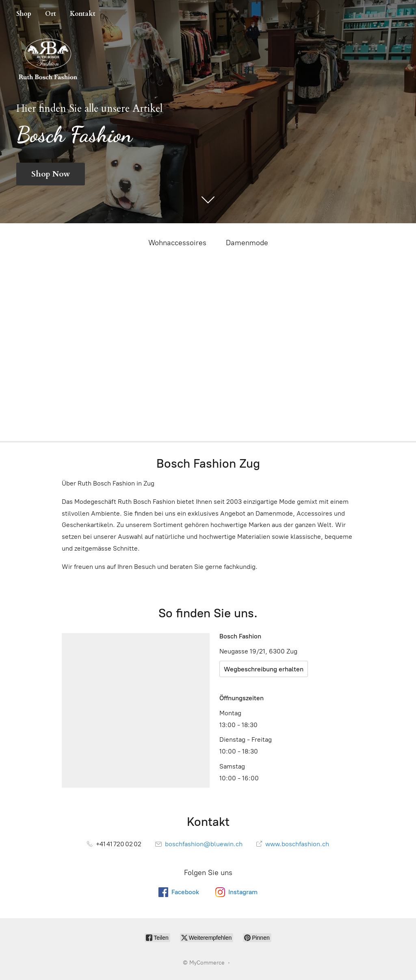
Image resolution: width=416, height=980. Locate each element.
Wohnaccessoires (177, 243)
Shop (24, 14)
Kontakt (83, 14)
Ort (51, 14)
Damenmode (247, 243)
